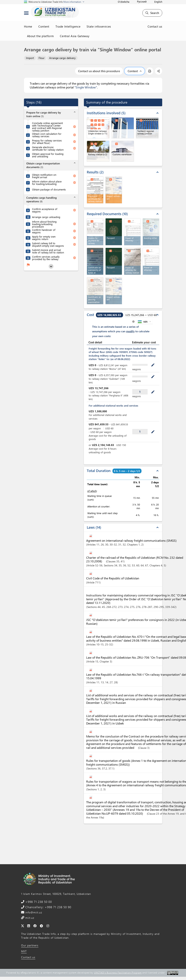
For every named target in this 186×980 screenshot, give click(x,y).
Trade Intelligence (68, 26)
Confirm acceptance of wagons (45, 210)
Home (28, 26)
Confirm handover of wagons (44, 231)
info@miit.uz (33, 912)
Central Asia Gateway (75, 36)
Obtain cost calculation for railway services (47, 135)
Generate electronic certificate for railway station (48, 148)
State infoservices (99, 26)
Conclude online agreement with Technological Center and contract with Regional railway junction (47, 127)
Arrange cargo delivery (62, 58)
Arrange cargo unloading (46, 217)
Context (135, 71)
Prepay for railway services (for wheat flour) (47, 142)
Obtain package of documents (49, 189)
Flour (42, 58)
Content (44, 26)
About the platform (41, 36)
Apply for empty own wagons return (44, 238)
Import (30, 58)
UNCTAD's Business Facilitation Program (118, 973)
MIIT (24, 951)
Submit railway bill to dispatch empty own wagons (48, 244)
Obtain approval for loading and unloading (48, 155)
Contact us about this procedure (99, 71)
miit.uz (29, 918)
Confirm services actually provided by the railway (46, 258)
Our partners (30, 945)
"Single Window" (86, 87)
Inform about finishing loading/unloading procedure (44, 224)
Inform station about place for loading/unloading (47, 183)
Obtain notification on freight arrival (44, 176)
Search (152, 13)
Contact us (155, 26)
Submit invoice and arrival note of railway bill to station (48, 251)
